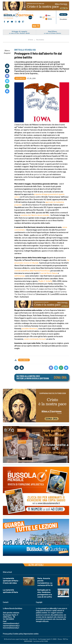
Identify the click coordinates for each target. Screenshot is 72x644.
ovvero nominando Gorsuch (35, 339)
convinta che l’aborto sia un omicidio (35, 215)
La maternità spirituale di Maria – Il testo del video (11, 581)
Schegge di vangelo (19, 31)
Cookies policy (18, 634)
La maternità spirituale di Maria (10, 591)
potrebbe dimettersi (29, 329)
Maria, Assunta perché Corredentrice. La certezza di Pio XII (45, 582)
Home (31, 40)
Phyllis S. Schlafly (45, 281)
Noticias (50, 19)
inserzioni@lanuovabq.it (11, 628)
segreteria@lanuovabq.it (11, 626)
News (49, 15)
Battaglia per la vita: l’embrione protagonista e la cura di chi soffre (45, 593)
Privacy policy (8, 634)
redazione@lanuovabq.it (11, 623)
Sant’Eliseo (53, 31)
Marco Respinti (7, 52)
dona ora (63, 15)
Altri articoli (36, 565)
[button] (36, 26)
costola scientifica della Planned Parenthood (32, 271)
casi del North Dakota (49, 273)
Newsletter (63, 19)
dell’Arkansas (20, 276)
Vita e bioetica (40, 40)
